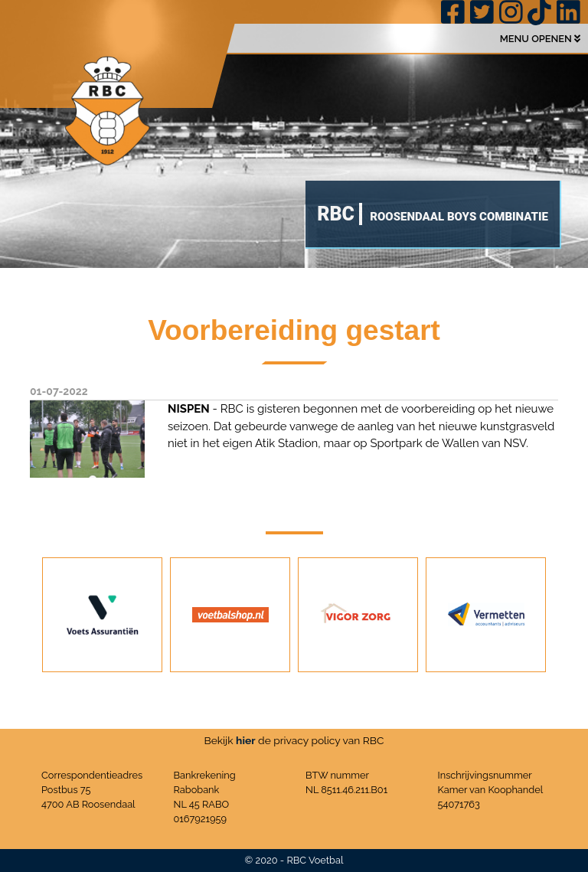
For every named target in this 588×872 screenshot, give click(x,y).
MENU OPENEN (540, 39)
